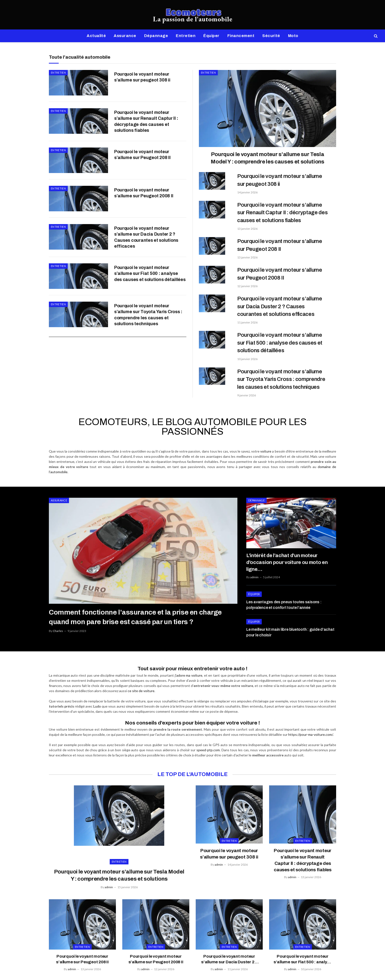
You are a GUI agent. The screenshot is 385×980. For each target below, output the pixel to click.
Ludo (97, 701)
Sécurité (271, 36)
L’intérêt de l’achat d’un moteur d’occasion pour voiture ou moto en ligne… (291, 558)
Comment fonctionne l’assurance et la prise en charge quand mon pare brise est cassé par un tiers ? (134, 617)
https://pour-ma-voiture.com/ (311, 730)
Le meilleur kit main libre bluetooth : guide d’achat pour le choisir (290, 624)
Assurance (125, 36)
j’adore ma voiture (189, 670)
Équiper (211, 36)
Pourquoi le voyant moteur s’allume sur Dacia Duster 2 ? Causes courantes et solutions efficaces (146, 267)
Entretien (186, 36)
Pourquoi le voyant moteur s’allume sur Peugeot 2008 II (144, 215)
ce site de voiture (141, 686)
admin (254, 569)
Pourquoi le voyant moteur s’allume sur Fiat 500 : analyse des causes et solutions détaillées (150, 310)
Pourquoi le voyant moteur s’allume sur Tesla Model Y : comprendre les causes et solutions (267, 158)
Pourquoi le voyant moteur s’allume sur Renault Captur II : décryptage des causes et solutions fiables (146, 129)
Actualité (96, 36)
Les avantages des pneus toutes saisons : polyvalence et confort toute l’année (284, 596)
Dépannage (156, 36)
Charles (58, 631)
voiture (266, 451)
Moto (293, 36)
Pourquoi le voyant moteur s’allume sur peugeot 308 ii (142, 77)
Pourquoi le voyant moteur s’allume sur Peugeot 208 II (142, 169)
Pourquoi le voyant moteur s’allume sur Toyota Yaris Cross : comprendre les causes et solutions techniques (148, 359)
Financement (241, 36)
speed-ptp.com (208, 745)
